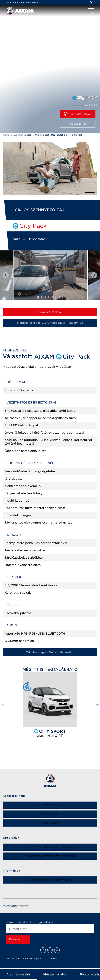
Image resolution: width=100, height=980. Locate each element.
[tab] (38, 297)
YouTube (50, 805)
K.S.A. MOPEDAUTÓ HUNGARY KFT (50, 847)
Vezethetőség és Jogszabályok (50, 880)
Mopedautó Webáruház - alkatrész (50, 856)
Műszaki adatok (55, 974)
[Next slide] (94, 275)
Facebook (50, 814)
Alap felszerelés (18, 974)
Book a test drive (50, 312)
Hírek (54, 959)
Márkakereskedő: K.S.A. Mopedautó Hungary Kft (50, 323)
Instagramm (50, 823)
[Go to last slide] (6, 275)
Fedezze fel (78, 124)
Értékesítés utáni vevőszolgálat (24, 959)
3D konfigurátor (78, 114)
